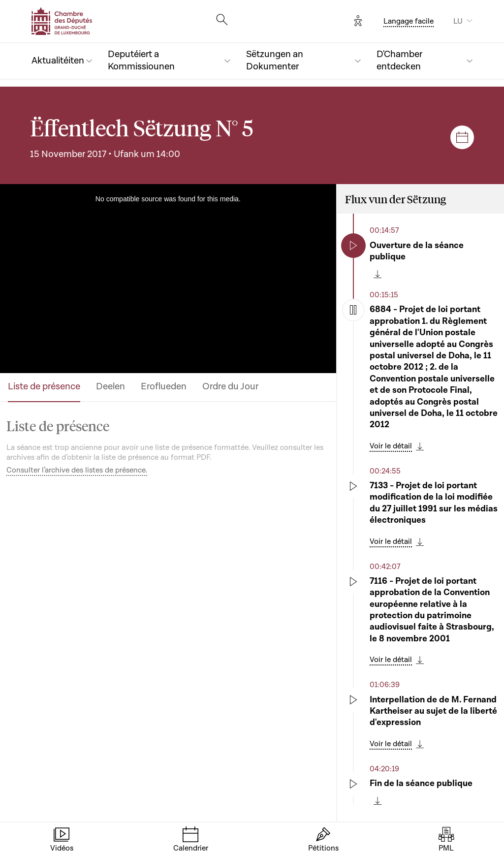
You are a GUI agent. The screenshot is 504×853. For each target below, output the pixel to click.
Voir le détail (391, 446)
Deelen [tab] (110, 387)
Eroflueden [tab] (164, 387)
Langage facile (409, 21)
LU (458, 21)
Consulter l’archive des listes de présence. (77, 470)
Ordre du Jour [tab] (230, 387)
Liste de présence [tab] (44, 387)
